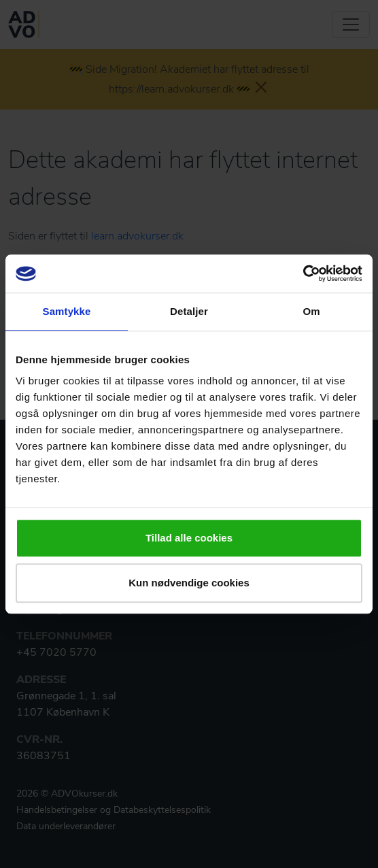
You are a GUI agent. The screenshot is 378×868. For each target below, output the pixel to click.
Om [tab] (311, 311)
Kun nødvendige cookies (189, 583)
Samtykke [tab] (67, 311)
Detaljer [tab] (189, 311)
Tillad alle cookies (189, 538)
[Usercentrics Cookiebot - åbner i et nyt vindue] (303, 273)
